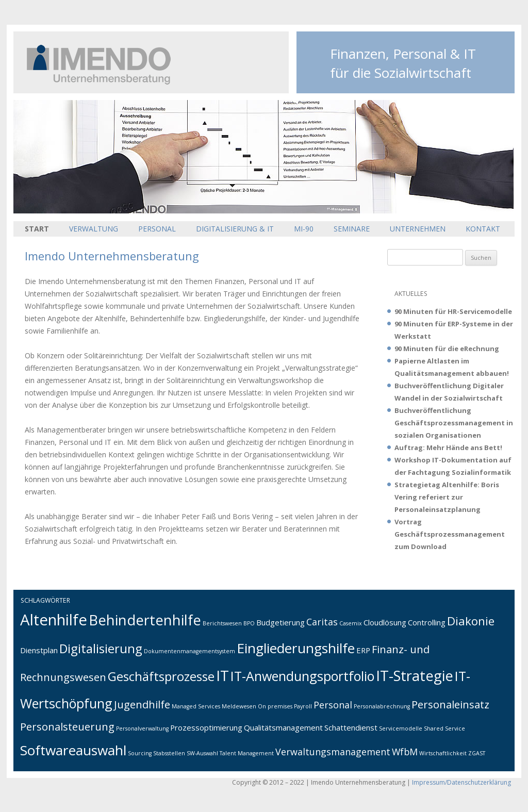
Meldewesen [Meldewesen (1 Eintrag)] (239, 706)
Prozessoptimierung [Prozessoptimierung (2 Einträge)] (206, 727)
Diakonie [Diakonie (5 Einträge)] (471, 621)
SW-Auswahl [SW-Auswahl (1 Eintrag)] (202, 753)
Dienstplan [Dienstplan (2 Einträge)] (39, 650)
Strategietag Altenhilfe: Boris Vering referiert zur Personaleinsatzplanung (447, 497)
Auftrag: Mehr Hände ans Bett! (448, 448)
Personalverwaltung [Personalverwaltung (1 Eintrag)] (142, 728)
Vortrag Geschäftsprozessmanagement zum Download (450, 534)
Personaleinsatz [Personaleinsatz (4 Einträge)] (450, 704)
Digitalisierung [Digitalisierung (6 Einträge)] (101, 649)
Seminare (352, 229)
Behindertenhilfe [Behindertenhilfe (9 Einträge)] (145, 620)
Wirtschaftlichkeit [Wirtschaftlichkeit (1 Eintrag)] (443, 753)
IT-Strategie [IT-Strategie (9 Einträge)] (415, 676)
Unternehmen (418, 229)
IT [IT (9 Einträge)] (222, 676)
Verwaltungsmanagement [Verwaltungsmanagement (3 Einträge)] (333, 752)
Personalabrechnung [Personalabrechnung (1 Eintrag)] (382, 706)
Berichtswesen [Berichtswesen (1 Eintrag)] (222, 623)
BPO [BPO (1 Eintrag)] (249, 623)
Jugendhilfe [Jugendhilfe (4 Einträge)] (142, 704)
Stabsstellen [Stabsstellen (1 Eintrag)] (169, 753)
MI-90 (304, 229)
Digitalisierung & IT (235, 229)
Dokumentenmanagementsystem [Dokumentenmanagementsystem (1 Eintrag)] (189, 651)
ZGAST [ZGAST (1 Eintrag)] (477, 753)
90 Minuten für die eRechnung (447, 349)
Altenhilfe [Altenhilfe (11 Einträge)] (54, 620)
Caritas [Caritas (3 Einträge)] (322, 622)
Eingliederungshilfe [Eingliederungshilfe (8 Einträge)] (296, 648)
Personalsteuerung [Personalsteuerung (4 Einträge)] (67, 726)
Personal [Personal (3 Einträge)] (333, 705)
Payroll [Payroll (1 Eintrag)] (303, 706)
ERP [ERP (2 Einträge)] (363, 650)
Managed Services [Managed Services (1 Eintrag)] (196, 706)
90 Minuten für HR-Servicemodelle (453, 311)
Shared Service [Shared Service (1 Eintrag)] (444, 728)
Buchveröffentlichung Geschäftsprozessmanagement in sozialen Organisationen (454, 423)
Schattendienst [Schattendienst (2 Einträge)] (351, 727)
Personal (157, 229)
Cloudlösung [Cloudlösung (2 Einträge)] (385, 622)
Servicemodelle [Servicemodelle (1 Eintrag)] (401, 728)
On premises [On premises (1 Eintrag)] (275, 706)
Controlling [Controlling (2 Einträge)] (427, 622)
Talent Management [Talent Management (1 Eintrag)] (247, 753)
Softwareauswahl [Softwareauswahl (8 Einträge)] (73, 750)
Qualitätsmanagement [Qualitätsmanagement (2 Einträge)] (283, 727)
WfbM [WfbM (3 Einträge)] (405, 752)
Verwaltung (94, 229)
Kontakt (483, 229)
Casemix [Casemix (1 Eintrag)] (351, 623)
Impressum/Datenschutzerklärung (461, 782)
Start (37, 229)
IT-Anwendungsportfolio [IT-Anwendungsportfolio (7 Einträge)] (302, 676)
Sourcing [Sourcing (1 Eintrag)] (140, 753)
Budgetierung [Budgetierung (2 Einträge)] (280, 622)
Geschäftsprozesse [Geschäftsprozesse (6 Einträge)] (161, 676)
